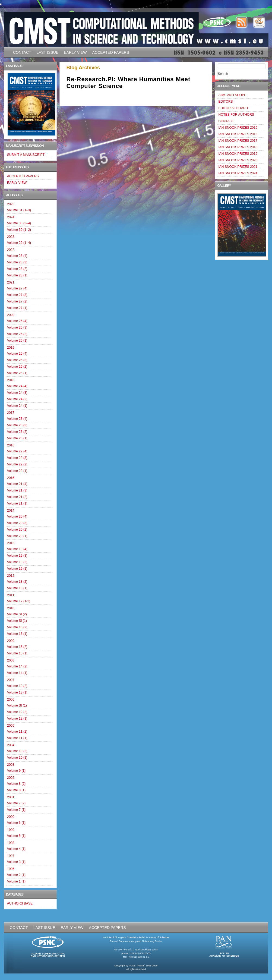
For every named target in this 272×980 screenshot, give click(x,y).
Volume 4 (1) (16, 849)
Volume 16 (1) (17, 634)
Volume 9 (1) (16, 771)
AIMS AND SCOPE (232, 95)
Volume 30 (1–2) (19, 230)
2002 (11, 778)
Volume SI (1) (17, 621)
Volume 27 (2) (17, 301)
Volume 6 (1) (16, 823)
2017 (11, 413)
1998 (11, 843)
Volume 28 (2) (17, 269)
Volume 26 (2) (17, 334)
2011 (11, 595)
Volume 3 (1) (16, 862)
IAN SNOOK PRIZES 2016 (238, 134)
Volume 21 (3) (17, 490)
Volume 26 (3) (17, 327)
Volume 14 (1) (17, 673)
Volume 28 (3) (17, 262)
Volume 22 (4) (17, 451)
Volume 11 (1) (17, 738)
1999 (11, 830)
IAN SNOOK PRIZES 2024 (238, 173)
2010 (11, 608)
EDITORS (225, 102)
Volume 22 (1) (17, 471)
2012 (11, 576)
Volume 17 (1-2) (19, 601)
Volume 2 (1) (16, 875)
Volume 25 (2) (17, 367)
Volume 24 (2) (17, 399)
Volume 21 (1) (17, 503)
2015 (11, 478)
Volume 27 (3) (17, 295)
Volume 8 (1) (16, 790)
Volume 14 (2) (17, 666)
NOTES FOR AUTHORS (236, 115)
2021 (11, 282)
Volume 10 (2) (17, 751)
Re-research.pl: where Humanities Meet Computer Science (129, 83)
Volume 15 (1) (17, 653)
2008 (11, 660)
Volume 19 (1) (17, 569)
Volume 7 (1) (16, 810)
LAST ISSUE (48, 52)
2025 (11, 204)
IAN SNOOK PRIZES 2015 (238, 128)
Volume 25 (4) (17, 354)
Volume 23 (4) (17, 419)
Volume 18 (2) (17, 582)
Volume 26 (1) (17, 341)
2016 (11, 445)
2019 (11, 348)
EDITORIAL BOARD (233, 108)
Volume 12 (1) (17, 719)
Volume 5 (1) (16, 836)
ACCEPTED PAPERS (111, 52)
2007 (11, 680)
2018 (11, 380)
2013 (11, 543)
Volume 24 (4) (17, 386)
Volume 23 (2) (17, 432)
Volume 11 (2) (17, 732)
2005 (11, 726)
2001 (11, 797)
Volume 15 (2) (17, 647)
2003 (11, 765)
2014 (11, 511)
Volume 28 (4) (17, 256)
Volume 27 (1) (17, 308)
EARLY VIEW (75, 52)
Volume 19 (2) (17, 562)
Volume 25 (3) (17, 360)
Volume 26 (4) (17, 321)
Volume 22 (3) (17, 458)
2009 (11, 641)
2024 (11, 217)
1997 (11, 856)
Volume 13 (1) (17, 692)
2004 (11, 745)
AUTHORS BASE (20, 903)
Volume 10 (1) (17, 758)
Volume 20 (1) (17, 536)
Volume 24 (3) (17, 393)
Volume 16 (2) (17, 627)
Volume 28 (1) (17, 275)
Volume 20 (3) (17, 523)
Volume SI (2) (17, 614)
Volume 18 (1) (17, 588)
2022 (11, 250)
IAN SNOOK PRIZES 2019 (238, 154)
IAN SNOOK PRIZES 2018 (238, 147)
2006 (11, 699)
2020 (11, 315)
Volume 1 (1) (16, 881)
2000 (11, 817)
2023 (11, 237)
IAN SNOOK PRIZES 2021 (238, 167)
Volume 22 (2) (17, 464)
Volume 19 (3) (17, 556)
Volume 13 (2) (17, 686)
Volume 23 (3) (17, 425)
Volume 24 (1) (17, 406)
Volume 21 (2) (17, 497)
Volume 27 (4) (17, 288)
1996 (11, 869)
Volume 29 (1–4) (19, 243)
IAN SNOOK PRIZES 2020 (238, 160)
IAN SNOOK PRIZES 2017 (238, 141)
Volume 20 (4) (17, 516)
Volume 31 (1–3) (19, 210)
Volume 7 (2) (16, 803)
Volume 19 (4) (17, 549)
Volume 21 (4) (17, 484)
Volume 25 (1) (17, 373)
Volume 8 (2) (16, 784)
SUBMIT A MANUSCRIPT (26, 155)
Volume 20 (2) (17, 530)
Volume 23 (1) (17, 438)
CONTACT (22, 52)
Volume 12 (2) (17, 712)
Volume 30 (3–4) (19, 223)
